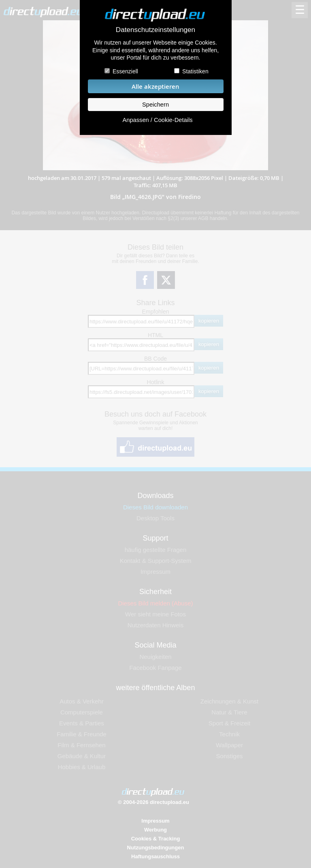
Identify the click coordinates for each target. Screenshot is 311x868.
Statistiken (195, 71)
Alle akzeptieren (155, 87)
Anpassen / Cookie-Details (157, 120)
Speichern (155, 105)
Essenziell (125, 71)
